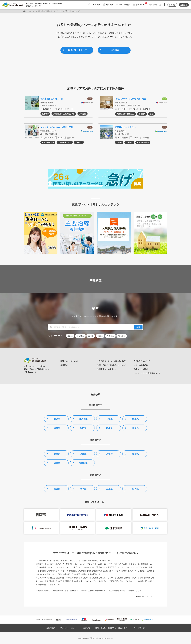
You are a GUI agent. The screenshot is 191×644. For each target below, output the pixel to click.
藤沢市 (70, 336)
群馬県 (109, 428)
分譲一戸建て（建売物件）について (111, 365)
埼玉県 (135, 419)
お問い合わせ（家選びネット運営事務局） (112, 628)
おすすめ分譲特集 (141, 365)
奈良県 (57, 463)
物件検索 (115, 50)
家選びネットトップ (78, 50)
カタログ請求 (124, 5)
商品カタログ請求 (141, 369)
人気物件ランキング (142, 361)
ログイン (172, 5)
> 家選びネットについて (145, 597)
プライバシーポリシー (69, 628)
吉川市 (91, 336)
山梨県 (135, 428)
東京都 (57, 419)
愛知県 (57, 489)
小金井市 (80, 336)
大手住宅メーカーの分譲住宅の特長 (111, 361)
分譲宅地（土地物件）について (110, 369)
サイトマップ (139, 628)
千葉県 (109, 419)
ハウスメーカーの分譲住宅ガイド (147, 373)
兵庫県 (83, 454)
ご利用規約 (51, 628)
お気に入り (157, 5)
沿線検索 (110, 5)
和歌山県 (83, 463)
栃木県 (83, 428)
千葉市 (100, 336)
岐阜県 (83, 489)
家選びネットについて (33, 6)
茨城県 (57, 428)
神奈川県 (83, 419)
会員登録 (184, 5)
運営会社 (87, 628)
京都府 (109, 454)
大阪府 (57, 454)
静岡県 (135, 489)
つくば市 (110, 336)
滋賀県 (135, 454)
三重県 (109, 489)
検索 (138, 327)
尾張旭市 (122, 336)
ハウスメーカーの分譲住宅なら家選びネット (40, 11)
